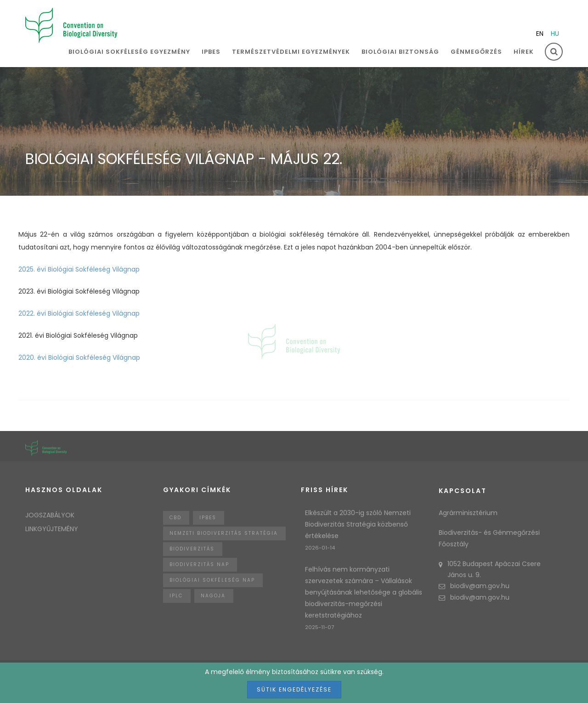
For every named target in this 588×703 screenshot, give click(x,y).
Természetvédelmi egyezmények (291, 52)
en (540, 34)
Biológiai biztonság (400, 52)
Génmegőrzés (476, 52)
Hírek (524, 52)
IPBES (211, 52)
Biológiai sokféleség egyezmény (129, 52)
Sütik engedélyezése (294, 689)
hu (555, 34)
